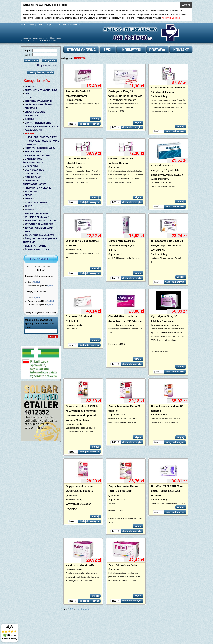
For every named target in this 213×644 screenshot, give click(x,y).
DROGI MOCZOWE (35, 112)
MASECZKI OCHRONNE (38, 155)
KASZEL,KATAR (33, 130)
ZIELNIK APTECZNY (35, 246)
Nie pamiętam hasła (47, 65)
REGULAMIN (28, 25)
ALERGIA (30, 86)
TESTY (28, 206)
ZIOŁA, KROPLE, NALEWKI (39, 235)
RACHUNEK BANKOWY (69, 25)
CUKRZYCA (31, 108)
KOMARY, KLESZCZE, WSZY (40, 148)
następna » (83, 609)
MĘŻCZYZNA (32, 166)
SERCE (29, 195)
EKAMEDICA (32, 115)
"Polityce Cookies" (171, 18)
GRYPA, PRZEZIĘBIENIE (38, 123)
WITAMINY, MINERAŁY (37, 217)
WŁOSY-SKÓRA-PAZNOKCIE (40, 220)
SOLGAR (30, 199)
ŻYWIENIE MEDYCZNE (37, 250)
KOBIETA (30, 134)
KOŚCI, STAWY (33, 152)
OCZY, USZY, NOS (34, 170)
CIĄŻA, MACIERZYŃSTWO (39, 105)
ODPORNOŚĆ (32, 173)
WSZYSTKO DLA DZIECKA (39, 224)
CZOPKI (29, 97)
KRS (53, 25)
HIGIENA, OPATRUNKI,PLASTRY (42, 126)
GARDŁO (30, 119)
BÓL (27, 94)
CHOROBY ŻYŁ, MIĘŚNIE (38, 101)
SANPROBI (31, 192)
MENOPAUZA (34, 144)
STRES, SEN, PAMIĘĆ (36, 202)
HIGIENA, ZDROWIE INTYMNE (43, 141)
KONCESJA (42, 25)
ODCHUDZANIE (33, 177)
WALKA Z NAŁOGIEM (36, 213)
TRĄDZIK (30, 210)
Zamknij (186, 5)
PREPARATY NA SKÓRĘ (38, 188)
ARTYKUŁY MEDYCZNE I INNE (41, 90)
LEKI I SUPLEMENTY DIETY (42, 137)
